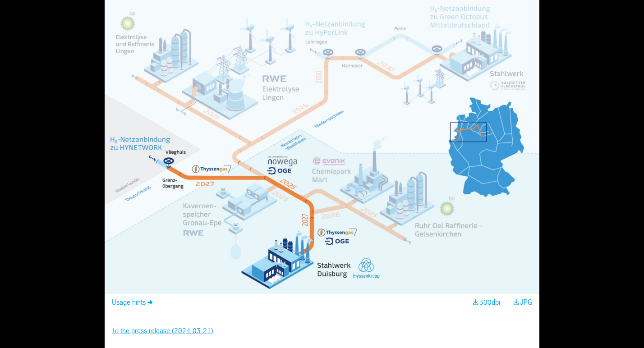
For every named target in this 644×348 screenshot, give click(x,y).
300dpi (490, 303)
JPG (526, 303)
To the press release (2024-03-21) (163, 331)
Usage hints (129, 303)
